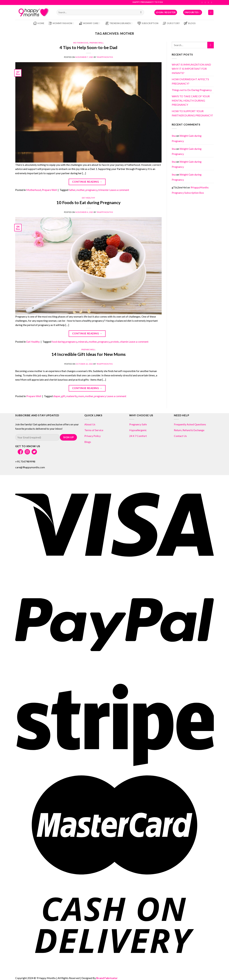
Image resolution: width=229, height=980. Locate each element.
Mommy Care (90, 23)
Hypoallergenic (138, 430)
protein (115, 342)
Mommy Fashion (61, 23)
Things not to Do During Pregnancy (192, 90)
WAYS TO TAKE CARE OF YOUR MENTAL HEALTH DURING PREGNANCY (191, 100)
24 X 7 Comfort (138, 436)
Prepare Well (97, 43)
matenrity (72, 396)
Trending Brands (119, 23)
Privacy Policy (92, 436)
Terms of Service (94, 430)
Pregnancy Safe (138, 424)
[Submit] (141, 12)
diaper (57, 396)
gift (63, 396)
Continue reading (87, 182)
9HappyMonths (105, 57)
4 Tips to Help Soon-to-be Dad (88, 47)
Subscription (148, 23)
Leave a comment (119, 190)
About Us (90, 424)
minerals (83, 342)
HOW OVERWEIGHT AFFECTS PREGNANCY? (190, 81)
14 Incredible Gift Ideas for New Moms (89, 354)
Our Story (171, 23)
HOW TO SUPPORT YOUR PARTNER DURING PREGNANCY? (192, 113)
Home (39, 23)
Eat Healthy (88, 198)
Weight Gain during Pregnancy (187, 151)
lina (174, 136)
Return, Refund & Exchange (189, 430)
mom (81, 396)
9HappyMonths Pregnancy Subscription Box (190, 190)
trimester (104, 190)
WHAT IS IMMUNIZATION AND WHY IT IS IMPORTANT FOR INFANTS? (191, 69)
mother (80, 190)
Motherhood (81, 43)
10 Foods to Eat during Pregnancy (89, 202)
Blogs (190, 23)
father (72, 190)
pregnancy (91, 190)
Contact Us (180, 436)
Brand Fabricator (107, 978)
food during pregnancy (64, 342)
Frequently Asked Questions (190, 424)
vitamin (124, 342)
